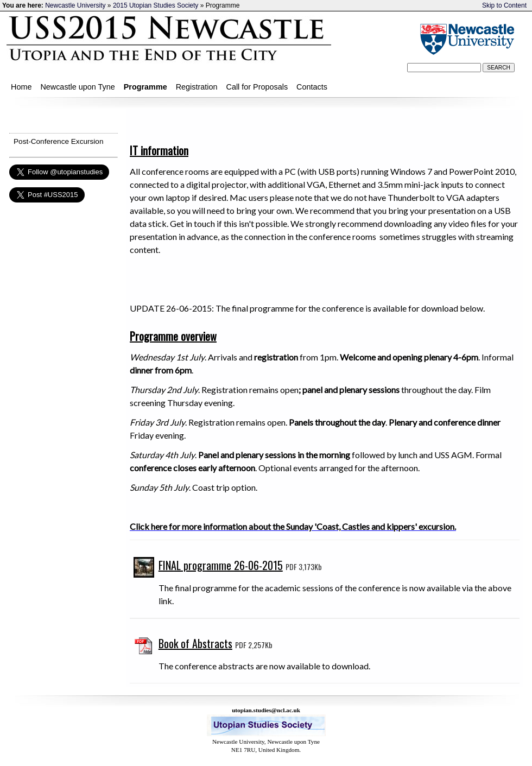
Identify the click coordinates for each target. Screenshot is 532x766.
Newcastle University (75, 5)
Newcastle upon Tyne (77, 87)
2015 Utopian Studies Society (156, 5)
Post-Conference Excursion (58, 141)
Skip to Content (504, 5)
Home (21, 87)
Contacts (312, 87)
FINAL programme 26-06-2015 (221, 565)
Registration (197, 87)
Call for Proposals (257, 87)
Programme (145, 87)
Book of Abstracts (195, 643)
